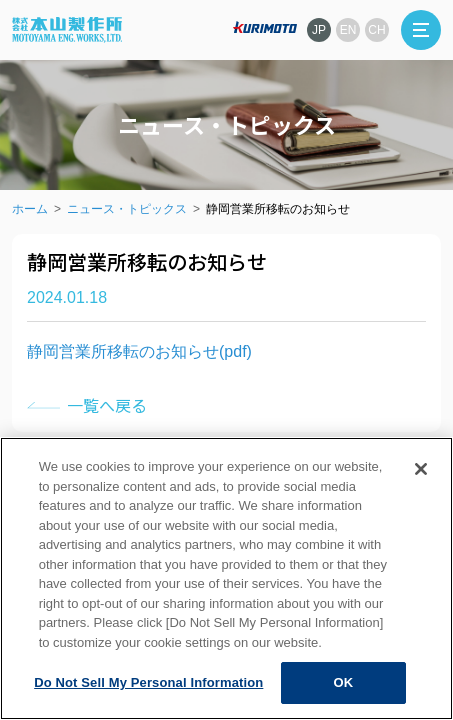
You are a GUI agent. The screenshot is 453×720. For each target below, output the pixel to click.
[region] (226, 578)
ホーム (30, 209)
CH (376, 30)
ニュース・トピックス (127, 209)
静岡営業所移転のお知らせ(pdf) (139, 351)
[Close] (421, 469)
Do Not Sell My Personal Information (148, 682)
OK (343, 682)
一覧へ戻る (107, 405)
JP (319, 30)
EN (348, 30)
